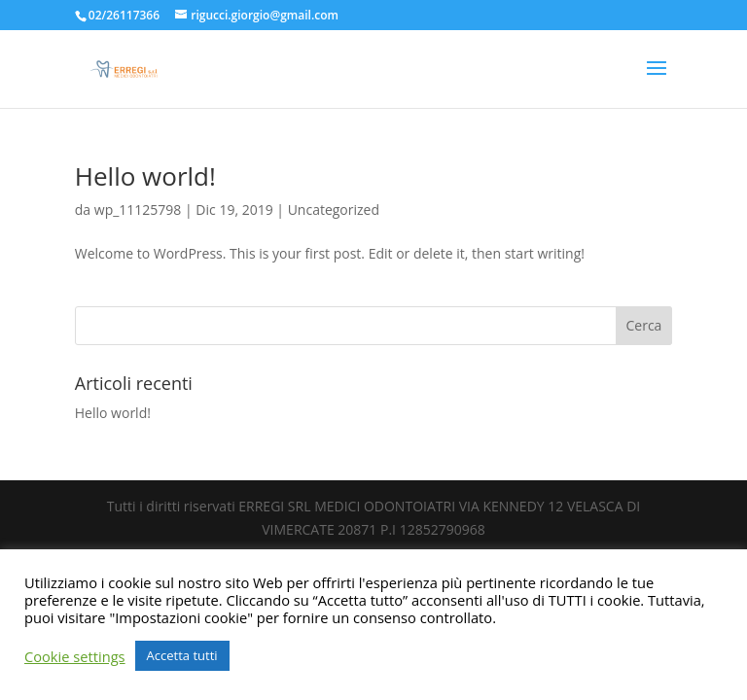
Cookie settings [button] (75, 656)
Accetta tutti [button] (182, 655)
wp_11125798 (138, 210)
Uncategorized (334, 210)
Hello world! (145, 176)
